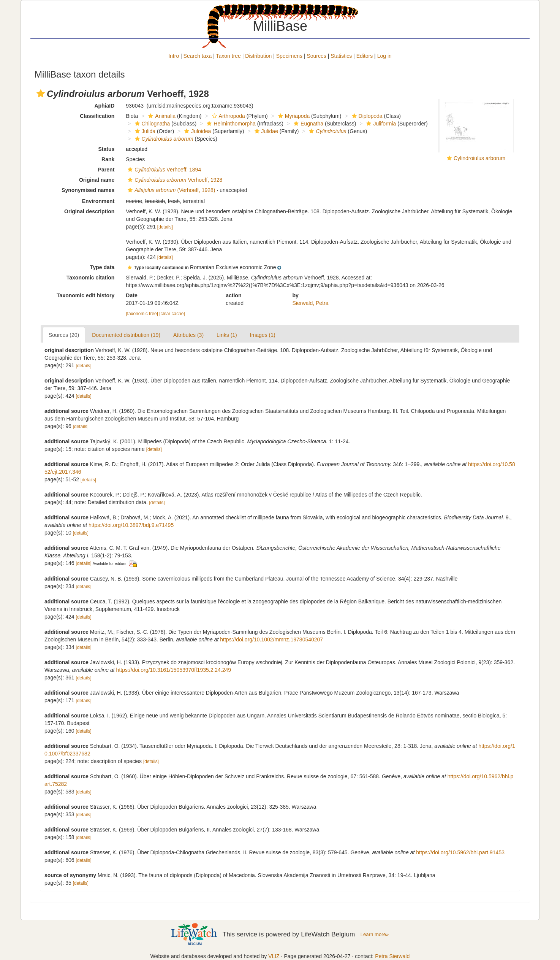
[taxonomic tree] (142, 314)
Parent (106, 170)
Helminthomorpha (230, 124)
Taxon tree (229, 56)
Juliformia (380, 124)
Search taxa (198, 56)
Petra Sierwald (392, 956)
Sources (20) (64, 335)
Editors (365, 56)
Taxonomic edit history (85, 295)
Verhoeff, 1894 (163, 170)
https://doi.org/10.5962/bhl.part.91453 (460, 852)
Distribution (258, 56)
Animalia (161, 116)
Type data (102, 267)
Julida (144, 131)
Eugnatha (308, 124)
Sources (316, 56)
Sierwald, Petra (311, 303)
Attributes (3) (188, 335)
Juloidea (197, 131)
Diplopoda (366, 116)
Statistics (341, 56)
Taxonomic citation (91, 278)
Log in (384, 56)
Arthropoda (228, 116)
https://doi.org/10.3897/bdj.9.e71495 (131, 525)
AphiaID (104, 106)
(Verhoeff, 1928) (170, 190)
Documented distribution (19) (126, 335)
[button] (41, 94)
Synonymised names (88, 190)
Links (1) (227, 335)
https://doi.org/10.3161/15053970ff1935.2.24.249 (174, 670)
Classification (97, 116)
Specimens (289, 56)
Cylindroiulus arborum (479, 158)
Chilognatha (152, 124)
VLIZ (274, 956)
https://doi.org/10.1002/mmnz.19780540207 (271, 639)
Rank (108, 159)
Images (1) (263, 335)
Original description (89, 211)
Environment (98, 201)
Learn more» (375, 934)
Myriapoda (293, 116)
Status (107, 149)
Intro (174, 56)
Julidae (265, 131)
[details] (165, 227)
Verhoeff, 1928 (174, 180)
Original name (97, 180)
